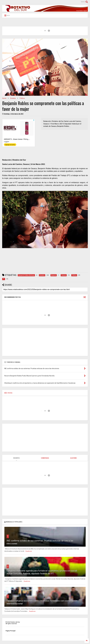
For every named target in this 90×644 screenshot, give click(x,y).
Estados (13, 98)
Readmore (29, 551)
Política (22, 98)
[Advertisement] (42, 266)
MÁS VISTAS (8, 393)
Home (4, 98)
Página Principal (10, 631)
